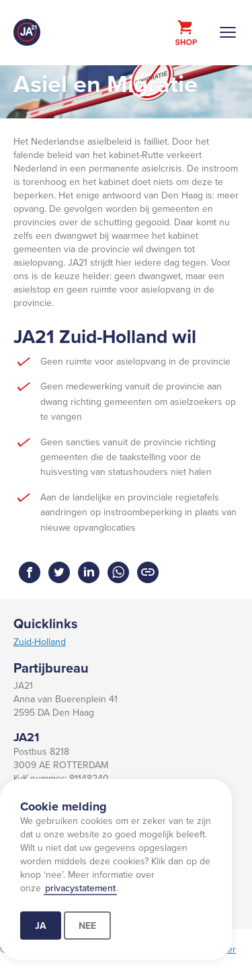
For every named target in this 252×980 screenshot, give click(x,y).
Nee (87, 926)
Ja (41, 926)
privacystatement (80, 888)
